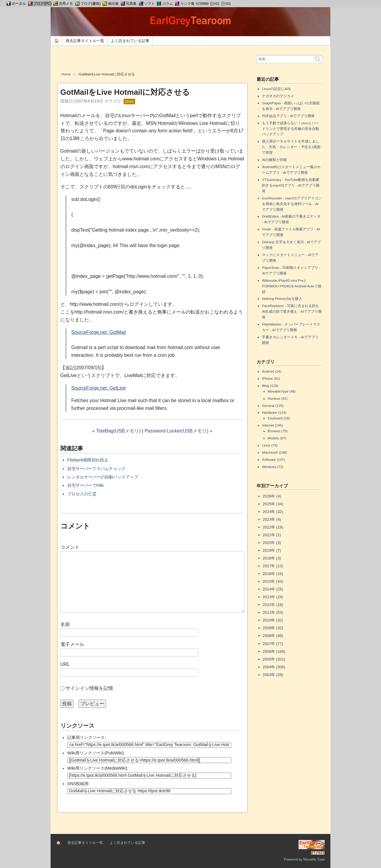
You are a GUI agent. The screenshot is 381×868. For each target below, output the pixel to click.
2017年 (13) (273, 566)
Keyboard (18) (279, 418)
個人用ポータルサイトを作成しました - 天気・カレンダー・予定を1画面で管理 (291, 147)
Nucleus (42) (277, 398)
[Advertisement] (152, 61)
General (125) (273, 406)
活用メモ (66, 4)
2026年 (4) (272, 496)
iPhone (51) (271, 378)
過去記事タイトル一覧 (85, 41)
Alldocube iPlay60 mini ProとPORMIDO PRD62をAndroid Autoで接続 (292, 286)
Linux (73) (270, 445)
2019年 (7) (272, 550)
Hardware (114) (274, 412)
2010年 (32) (273, 620)
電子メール (72, 644)
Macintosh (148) (274, 452)
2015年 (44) (273, 581)
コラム (168, 4)
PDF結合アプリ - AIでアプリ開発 (288, 116)
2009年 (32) (273, 628)
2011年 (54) (273, 612)
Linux (129, 101)
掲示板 (113, 4)
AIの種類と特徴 (274, 160)
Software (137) (273, 459)
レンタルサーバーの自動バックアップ (103, 477)
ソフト (149, 4)
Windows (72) (273, 467)
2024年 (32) (273, 512)
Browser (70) (278, 431)
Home (66, 74)
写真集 (131, 4)
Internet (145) (272, 425)
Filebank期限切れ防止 (88, 460)
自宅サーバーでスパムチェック (96, 469)
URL (65, 664)
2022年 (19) (273, 527)
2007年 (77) (273, 644)
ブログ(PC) (42, 4)
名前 (65, 624)
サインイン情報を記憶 (89, 688)
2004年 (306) (274, 667)
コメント (70, 547)
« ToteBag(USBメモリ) (117, 431)
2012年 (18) (273, 605)
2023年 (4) (272, 519)
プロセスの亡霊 (82, 494)
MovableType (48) (282, 391)
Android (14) (271, 371)
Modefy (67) (277, 438)
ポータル (19, 4)
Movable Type (314, 859)
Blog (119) (270, 386)
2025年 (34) (273, 504)
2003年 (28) (273, 675)
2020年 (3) (272, 543)
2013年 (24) (273, 597)
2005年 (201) (274, 659)
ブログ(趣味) (90, 4)
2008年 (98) (273, 636)
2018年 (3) (272, 558)
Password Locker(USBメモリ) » (179, 431)
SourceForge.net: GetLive (99, 388)
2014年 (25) (273, 589)
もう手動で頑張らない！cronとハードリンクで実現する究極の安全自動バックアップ (291, 129)
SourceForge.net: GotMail (99, 332)
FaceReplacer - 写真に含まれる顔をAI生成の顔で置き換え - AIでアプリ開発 (292, 311)
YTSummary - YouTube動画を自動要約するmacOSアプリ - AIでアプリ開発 (291, 185)
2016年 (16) (273, 574)
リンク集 (188, 4)
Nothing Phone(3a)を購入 (282, 299)
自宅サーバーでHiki (85, 485)
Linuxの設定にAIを (277, 89)
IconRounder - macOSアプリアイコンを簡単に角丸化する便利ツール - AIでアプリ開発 (292, 204)
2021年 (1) (272, 535)
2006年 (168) (274, 651)
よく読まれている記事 (130, 41)
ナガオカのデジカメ (278, 96)
